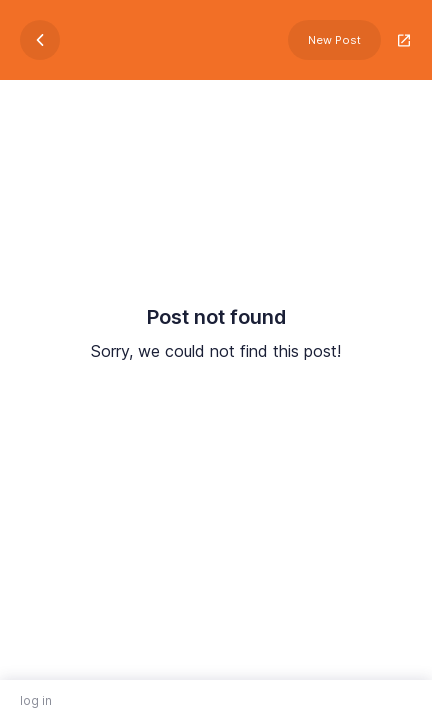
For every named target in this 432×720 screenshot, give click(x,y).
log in (36, 700)
